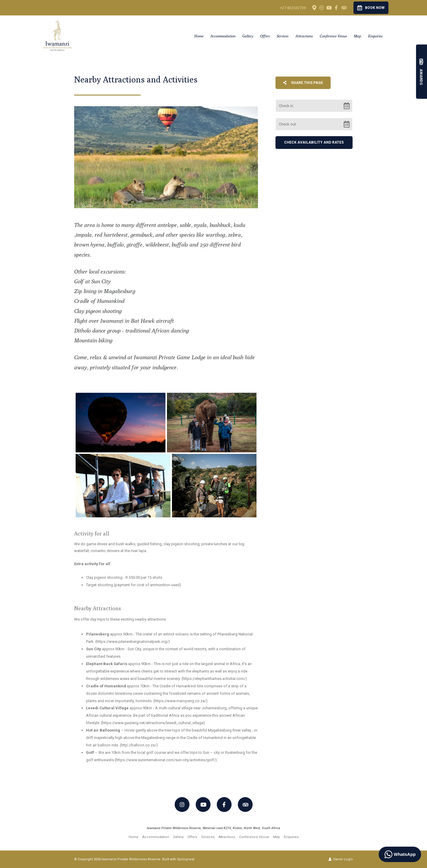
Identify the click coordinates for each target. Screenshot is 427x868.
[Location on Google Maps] (314, 7)
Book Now (371, 8)
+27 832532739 (293, 8)
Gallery (248, 36)
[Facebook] (336, 8)
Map (357, 36)
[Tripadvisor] (344, 8)
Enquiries (375, 36)
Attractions (304, 36)
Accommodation (223, 36)
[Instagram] (321, 8)
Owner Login (341, 859)
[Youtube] (329, 8)
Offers (265, 36)
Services (283, 36)
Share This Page (303, 83)
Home (199, 36)
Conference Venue (333, 36)
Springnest (186, 859)
